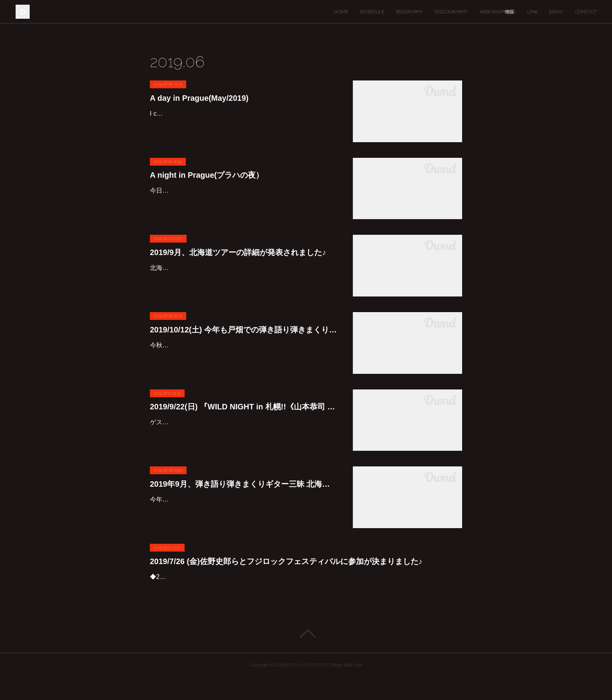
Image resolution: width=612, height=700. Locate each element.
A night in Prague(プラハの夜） (207, 175)
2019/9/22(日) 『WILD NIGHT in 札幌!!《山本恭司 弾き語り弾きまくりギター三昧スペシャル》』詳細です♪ (244, 407)
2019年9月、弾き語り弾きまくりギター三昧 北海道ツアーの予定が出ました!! (244, 484)
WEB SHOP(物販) (498, 12)
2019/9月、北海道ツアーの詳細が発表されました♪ (238, 252)
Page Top (306, 656)
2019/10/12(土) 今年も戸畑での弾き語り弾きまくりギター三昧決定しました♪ (244, 330)
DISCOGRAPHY (451, 12)
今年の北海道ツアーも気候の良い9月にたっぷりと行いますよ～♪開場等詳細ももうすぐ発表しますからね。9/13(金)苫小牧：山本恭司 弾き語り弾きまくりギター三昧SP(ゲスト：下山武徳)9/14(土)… (243, 511)
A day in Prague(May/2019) (199, 98)
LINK (532, 12)
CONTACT (586, 12)
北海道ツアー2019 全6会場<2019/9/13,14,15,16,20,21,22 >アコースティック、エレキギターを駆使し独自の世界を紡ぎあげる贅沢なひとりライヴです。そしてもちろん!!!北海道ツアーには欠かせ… (244, 279)
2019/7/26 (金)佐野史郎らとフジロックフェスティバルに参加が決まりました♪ (286, 561)
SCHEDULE (372, 12)
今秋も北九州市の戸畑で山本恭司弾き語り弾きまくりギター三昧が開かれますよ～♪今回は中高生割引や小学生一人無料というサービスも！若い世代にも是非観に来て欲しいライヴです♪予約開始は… (244, 356)
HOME (341, 12)
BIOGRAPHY (410, 12)
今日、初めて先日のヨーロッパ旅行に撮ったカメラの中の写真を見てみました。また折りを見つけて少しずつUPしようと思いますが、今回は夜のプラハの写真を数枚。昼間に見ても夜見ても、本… (244, 202)
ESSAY (556, 12)
